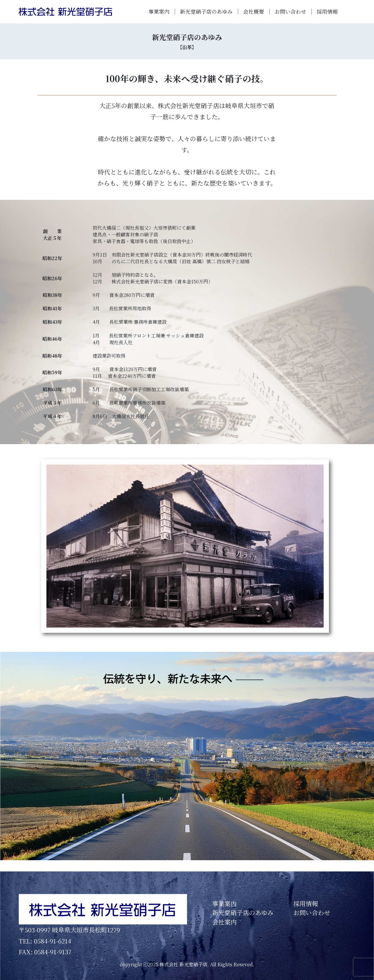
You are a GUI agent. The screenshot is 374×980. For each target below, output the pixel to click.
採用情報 (327, 11)
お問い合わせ (290, 11)
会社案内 (224, 922)
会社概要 (254, 11)
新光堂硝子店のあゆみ (206, 11)
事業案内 (159, 11)
